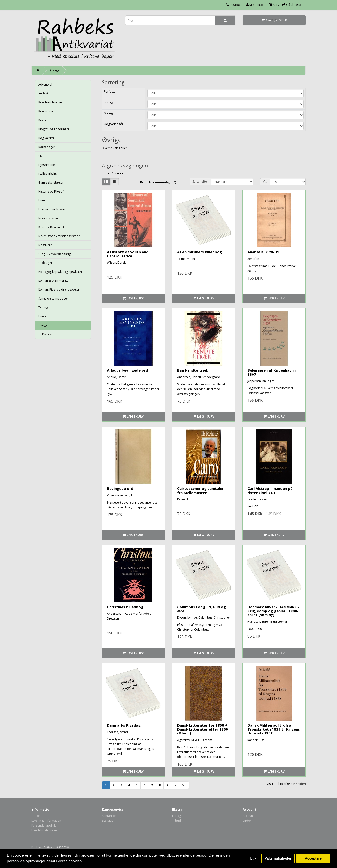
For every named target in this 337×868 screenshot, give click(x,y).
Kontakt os (109, 816)
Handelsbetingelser (45, 830)
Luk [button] (253, 858)
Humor (43, 200)
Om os (36, 816)
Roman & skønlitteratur (54, 281)
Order (247, 821)
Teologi (43, 307)
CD (40, 156)
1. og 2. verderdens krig (54, 254)
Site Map (108, 821)
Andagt (43, 93)
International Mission (52, 209)
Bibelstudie (46, 111)
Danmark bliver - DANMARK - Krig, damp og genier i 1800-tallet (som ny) (273, 611)
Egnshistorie (47, 165)
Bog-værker (46, 138)
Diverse (117, 173)
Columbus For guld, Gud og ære (201, 609)
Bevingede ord (120, 488)
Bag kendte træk (193, 370)
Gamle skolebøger (51, 183)
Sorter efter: (201, 182)
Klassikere (45, 245)
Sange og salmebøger (53, 298)
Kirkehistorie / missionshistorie (59, 236)
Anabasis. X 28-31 (263, 252)
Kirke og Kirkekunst (51, 227)
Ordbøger (45, 263)
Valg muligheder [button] (278, 858)
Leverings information (46, 821)
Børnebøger (47, 147)
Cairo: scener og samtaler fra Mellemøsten (201, 491)
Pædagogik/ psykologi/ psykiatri (60, 272)
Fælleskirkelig (47, 174)
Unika (42, 316)
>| (184, 785)
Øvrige (55, 70)
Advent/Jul (45, 84)
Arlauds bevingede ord (127, 370)
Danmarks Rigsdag (124, 725)
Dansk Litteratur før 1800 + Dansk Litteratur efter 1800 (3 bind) (203, 729)
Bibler (42, 120)
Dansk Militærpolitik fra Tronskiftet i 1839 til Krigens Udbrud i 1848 (274, 729)
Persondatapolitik (43, 825)
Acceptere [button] (313, 858)
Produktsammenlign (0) (158, 182)
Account (248, 816)
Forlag (176, 816)
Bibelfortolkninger (51, 102)
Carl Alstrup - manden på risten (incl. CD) (270, 491)
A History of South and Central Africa (128, 254)
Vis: (265, 182)
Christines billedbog (125, 607)
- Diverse (45, 334)
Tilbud (176, 821)
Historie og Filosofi (51, 191)
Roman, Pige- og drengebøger (59, 290)
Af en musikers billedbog (200, 252)
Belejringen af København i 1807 (272, 372)
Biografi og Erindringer (54, 129)
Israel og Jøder (48, 218)
